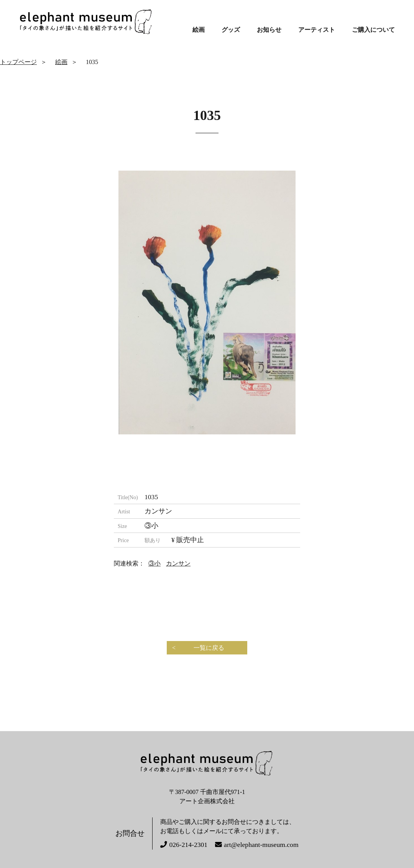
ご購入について (373, 30)
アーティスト (317, 30)
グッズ (231, 30)
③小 (154, 563)
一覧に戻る (209, 648)
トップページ (18, 62)
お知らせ (269, 30)
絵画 (199, 30)
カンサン (178, 563)
